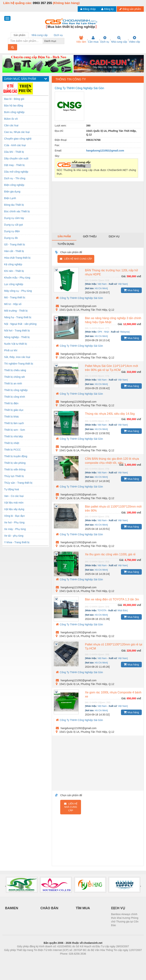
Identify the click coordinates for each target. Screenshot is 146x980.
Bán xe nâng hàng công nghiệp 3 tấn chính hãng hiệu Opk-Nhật (113, 320)
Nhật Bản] (123, 611)
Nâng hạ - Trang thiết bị (18, 317)
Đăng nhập (88, 9)
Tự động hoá (12, 489)
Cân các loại (11, 125)
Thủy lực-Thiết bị (14, 476)
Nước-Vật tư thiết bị (16, 344)
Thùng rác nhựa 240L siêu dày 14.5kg (110, 414)
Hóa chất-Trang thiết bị (17, 258)
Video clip (134, 40)
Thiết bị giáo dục (14, 410)
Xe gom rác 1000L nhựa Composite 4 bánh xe (113, 694)
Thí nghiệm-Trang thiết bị (19, 364)
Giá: (124, 276)
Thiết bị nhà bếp (14, 436)
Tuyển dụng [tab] (66, 244)
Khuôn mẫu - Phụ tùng (17, 278)
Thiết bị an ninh (13, 383)
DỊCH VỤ (118, 908)
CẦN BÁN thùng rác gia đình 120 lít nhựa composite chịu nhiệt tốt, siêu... (112, 461)
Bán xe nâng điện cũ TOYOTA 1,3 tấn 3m (112, 599)
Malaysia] (125, 332)
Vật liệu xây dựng (14, 509)
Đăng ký (107, 9)
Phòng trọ (50, 959)
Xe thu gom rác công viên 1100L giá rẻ (110, 554)
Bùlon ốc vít (11, 119)
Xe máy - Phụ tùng (15, 529)
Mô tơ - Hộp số (13, 304)
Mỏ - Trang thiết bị (15, 297)
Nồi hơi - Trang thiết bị (17, 331)
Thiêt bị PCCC (13, 450)
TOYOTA (102, 611)
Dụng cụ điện (12, 231)
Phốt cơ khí (11, 350)
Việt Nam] (123, 284)
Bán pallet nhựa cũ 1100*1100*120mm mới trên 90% (113, 509)
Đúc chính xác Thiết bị (17, 211)
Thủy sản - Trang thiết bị (18, 483)
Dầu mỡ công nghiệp (16, 172)
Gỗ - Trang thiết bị (15, 244)
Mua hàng (131, 290)
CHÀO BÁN (49, 908)
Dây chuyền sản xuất (16, 158)
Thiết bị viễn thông (15, 470)
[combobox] (63, 41)
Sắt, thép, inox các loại (17, 357)
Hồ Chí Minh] (101, 288)
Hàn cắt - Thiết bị (14, 251)
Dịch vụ (105, 40)
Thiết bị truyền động (16, 456)
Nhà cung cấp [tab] (40, 35)
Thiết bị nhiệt (12, 443)
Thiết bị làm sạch (14, 423)
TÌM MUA (83, 908)
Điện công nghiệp (14, 185)
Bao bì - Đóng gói (14, 99)
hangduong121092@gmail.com (105, 151)
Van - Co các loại (14, 496)
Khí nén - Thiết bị (14, 271)
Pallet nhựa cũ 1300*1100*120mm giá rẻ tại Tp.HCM (114, 646)
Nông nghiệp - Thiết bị (17, 337)
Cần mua (93, 40)
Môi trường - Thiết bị (16, 311)
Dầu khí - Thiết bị (14, 152)
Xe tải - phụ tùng (14, 536)
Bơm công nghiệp (14, 112)
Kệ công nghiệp (13, 264)
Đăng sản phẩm (130, 9)
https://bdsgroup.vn (68, 959)
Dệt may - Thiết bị (15, 165)
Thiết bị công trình (15, 397)
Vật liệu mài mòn (14, 503)
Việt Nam (102, 284)
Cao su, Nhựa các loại (17, 132)
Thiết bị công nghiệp (16, 390)
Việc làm (81, 40)
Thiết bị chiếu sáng (15, 370)
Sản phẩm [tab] (20, 35)
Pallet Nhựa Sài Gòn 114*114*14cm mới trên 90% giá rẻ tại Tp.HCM (111, 368)
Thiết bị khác (12, 417)
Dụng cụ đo (11, 238)
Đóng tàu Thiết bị (14, 205)
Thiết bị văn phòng (15, 463)
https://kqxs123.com (91, 959)
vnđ (139, 276)
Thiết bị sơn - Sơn (15, 430)
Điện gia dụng (12, 192)
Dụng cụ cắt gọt (14, 225)
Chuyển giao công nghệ (18, 139)
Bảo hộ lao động (14, 106)
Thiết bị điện (11, 403)
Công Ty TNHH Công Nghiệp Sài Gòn (79, 298)
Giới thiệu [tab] (90, 236)
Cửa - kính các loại (15, 145)
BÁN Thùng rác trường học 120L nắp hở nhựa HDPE (111, 272)
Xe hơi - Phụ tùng (14, 522)
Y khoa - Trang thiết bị (17, 542)
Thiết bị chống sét (15, 377)
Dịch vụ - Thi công (15, 178)
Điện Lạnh (10, 198)
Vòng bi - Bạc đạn (15, 516)
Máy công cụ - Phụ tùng (18, 291)
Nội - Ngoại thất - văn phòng (20, 324)
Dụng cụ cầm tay (14, 218)
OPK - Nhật (103, 332)
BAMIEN (12, 908)
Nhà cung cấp (119, 40)
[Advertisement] (98, 207)
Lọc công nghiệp (14, 284)
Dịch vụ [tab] (58, 35)
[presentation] (6, 886)
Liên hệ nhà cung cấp (76, 259)
